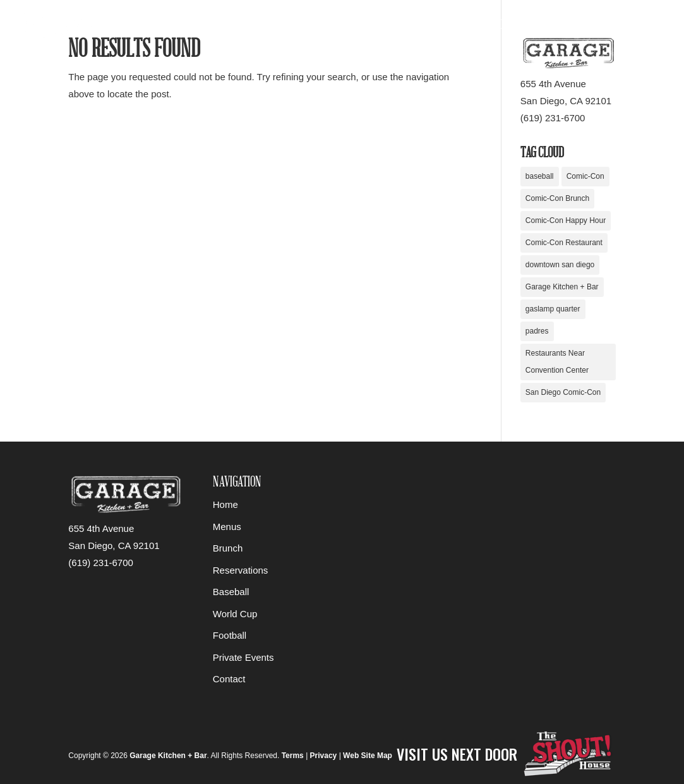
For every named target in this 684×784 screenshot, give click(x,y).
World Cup (235, 614)
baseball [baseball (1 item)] (540, 176)
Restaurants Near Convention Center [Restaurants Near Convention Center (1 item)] (557, 362)
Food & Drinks (451, 27)
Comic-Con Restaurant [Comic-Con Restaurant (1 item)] (564, 243)
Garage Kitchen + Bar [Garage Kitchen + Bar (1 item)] (562, 287)
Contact (645, 27)
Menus (227, 527)
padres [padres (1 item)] (537, 331)
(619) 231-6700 (553, 118)
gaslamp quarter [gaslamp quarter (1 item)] (553, 309)
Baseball (231, 592)
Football (230, 635)
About (598, 27)
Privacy (324, 756)
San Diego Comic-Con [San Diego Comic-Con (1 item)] (563, 392)
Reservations (307, 27)
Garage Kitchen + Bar (168, 756)
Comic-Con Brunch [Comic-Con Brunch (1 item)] (557, 198)
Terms (293, 756)
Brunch (228, 548)
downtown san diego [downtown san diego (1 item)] (560, 265)
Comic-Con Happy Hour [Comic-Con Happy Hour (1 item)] (566, 220)
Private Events (535, 27)
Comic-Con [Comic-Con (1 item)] (585, 176)
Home (250, 27)
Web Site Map (368, 756)
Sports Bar (377, 27)
